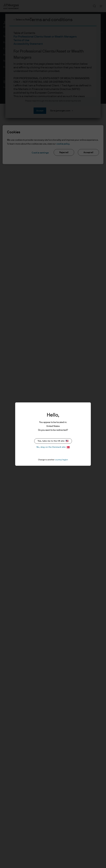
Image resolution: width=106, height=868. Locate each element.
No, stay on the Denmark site (53, 447)
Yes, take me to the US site (53, 441)
